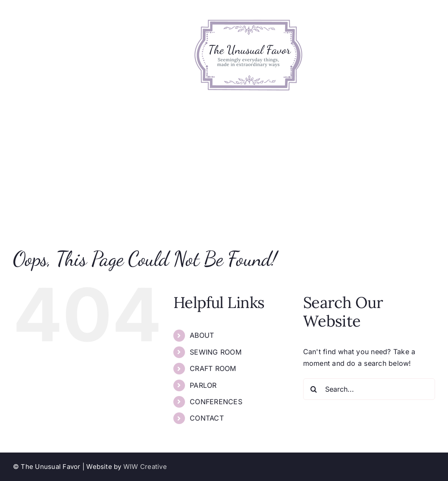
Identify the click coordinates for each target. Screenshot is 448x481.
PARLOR (203, 385)
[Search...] (369, 389)
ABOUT (202, 335)
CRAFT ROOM (213, 368)
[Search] (314, 389)
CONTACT (207, 418)
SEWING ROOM (216, 352)
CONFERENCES (216, 402)
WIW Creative (145, 467)
